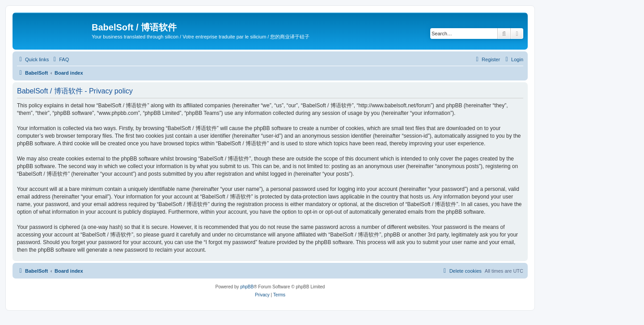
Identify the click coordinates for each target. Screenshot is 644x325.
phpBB (247, 287)
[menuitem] (60, 59)
